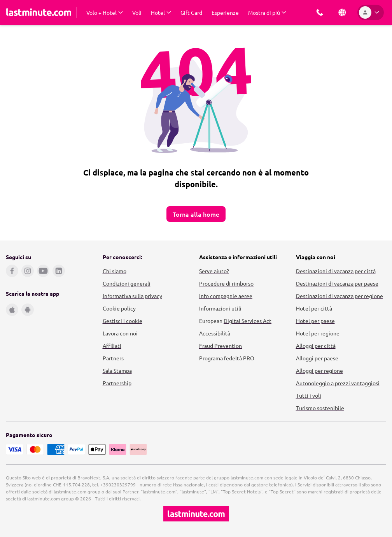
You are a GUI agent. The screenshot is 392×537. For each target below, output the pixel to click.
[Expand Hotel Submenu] (161, 12)
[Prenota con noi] (320, 12)
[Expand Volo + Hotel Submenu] (105, 12)
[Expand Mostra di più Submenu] (267, 12)
